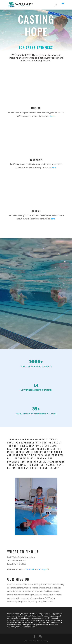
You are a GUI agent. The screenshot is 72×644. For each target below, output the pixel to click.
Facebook (30, 569)
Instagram (43, 569)
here (53, 116)
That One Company (40, 641)
